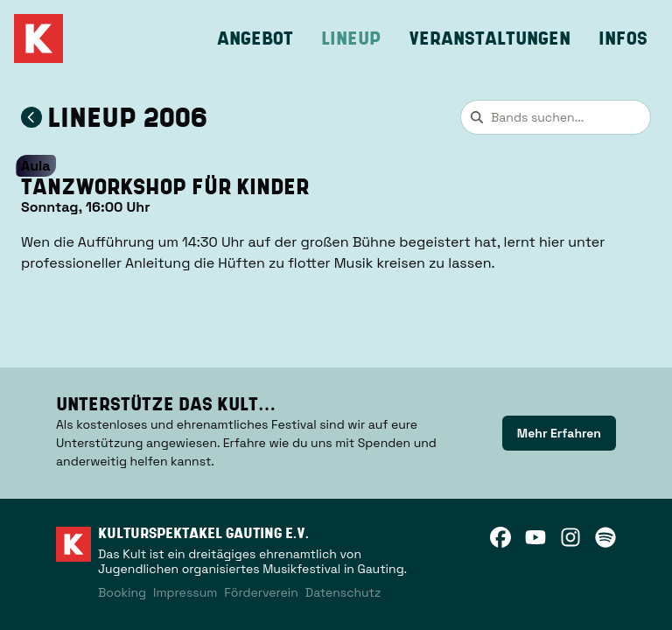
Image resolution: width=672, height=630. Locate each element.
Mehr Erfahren (559, 433)
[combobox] (556, 117)
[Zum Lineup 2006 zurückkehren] (31, 117)
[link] (559, 433)
